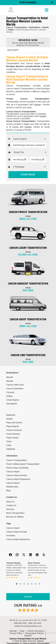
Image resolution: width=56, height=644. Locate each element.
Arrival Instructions (36, 631)
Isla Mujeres (12, 404)
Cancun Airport (13, 472)
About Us (10, 502)
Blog (8, 490)
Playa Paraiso (12, 438)
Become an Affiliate (15, 517)
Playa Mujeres (13, 426)
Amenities (11, 536)
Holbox (9, 396)
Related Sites (12, 487)
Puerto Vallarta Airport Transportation (23, 464)
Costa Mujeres (13, 400)
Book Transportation (15, 513)
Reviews (28, 597)
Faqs (22, 631)
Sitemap (13, 631)
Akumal (10, 377)
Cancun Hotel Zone (15, 385)
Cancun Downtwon (15, 389)
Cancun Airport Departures (18, 479)
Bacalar (10, 381)
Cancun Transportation (17, 27)
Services (10, 509)
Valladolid (11, 449)
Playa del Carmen (14, 423)
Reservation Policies (35, 633)
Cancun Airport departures (18, 539)
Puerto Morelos (13, 434)
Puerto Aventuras (14, 430)
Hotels (11, 30)
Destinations (35, 27)
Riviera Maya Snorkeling (17, 468)
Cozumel (10, 392)
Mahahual (11, 415)
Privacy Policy (16, 633)
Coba (9, 445)
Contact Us (11, 505)
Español (28, 636)
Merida (46, 27)
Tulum (9, 441)
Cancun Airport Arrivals (17, 475)
